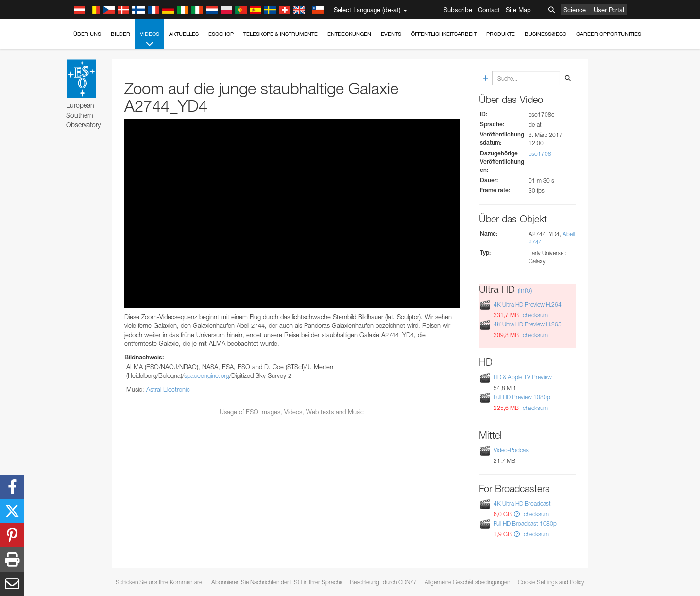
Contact (489, 10)
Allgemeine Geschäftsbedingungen (467, 582)
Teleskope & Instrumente (281, 34)
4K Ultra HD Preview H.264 (528, 304)
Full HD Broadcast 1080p (525, 523)
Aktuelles (184, 34)
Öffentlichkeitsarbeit (444, 34)
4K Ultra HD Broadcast (522, 503)
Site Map (518, 10)
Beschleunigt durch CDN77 (383, 582)
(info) (525, 290)
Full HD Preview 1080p (522, 397)
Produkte (501, 34)
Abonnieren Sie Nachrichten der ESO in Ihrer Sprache (277, 582)
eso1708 (540, 154)
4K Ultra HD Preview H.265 (528, 324)
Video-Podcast (512, 450)
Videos (150, 40)
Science (575, 10)
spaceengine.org (207, 375)
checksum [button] (535, 315)
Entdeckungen (349, 34)
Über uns (87, 34)
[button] (517, 514)
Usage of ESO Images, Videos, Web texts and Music (292, 412)
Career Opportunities (609, 34)
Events (391, 34)
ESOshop (221, 34)
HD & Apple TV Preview (523, 377)
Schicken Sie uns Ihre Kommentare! (160, 582)
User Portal (609, 10)
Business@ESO (546, 34)
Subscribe (458, 10)
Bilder (120, 34)
